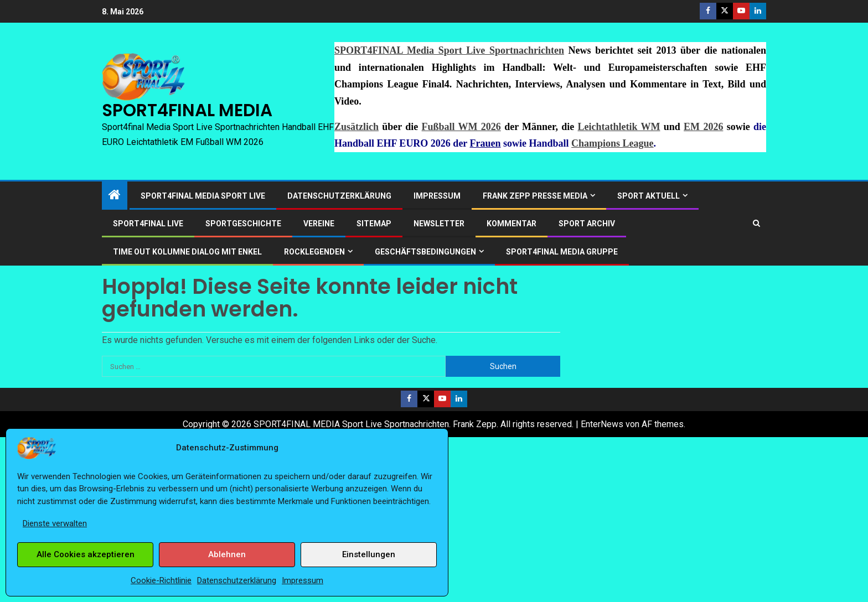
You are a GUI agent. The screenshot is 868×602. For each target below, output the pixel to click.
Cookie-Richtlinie (161, 580)
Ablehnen (227, 554)
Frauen (485, 143)
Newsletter (439, 224)
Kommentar (512, 224)
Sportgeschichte (243, 224)
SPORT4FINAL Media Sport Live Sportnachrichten (449, 50)
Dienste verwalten (55, 523)
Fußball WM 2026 (461, 127)
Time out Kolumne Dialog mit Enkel (187, 252)
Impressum (303, 580)
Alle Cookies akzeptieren (86, 554)
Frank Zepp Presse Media (535, 196)
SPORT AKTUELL (649, 196)
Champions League (613, 143)
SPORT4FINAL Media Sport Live (203, 196)
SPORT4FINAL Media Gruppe (562, 252)
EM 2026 (703, 127)
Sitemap (374, 224)
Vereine (319, 224)
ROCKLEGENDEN (314, 252)
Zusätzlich (356, 127)
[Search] (756, 223)
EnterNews (602, 424)
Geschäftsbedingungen (425, 252)
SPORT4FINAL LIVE (148, 224)
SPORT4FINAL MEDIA (187, 110)
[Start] (115, 196)
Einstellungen (369, 554)
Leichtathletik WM (619, 127)
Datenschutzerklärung (237, 580)
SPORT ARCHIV (587, 224)
